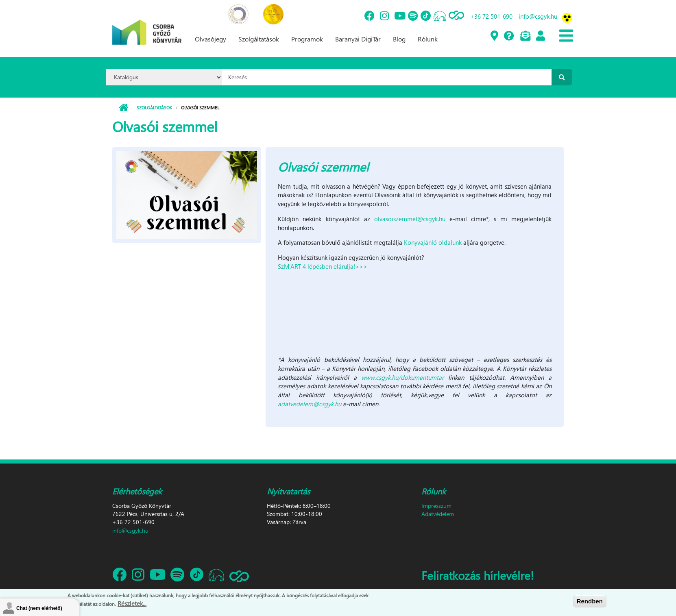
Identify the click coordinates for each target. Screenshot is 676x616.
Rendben (590, 601)
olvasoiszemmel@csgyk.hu (410, 219)
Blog (399, 39)
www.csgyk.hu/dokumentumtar (402, 377)
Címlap (123, 108)
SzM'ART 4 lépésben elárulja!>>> (323, 266)
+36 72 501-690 (491, 16)
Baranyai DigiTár (358, 39)
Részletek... (132, 603)
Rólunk (428, 39)
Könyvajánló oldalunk (433, 242)
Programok (307, 39)
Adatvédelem (438, 514)
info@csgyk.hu (538, 16)
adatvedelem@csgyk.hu (310, 404)
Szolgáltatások (259, 39)
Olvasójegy (210, 39)
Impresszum (436, 506)
